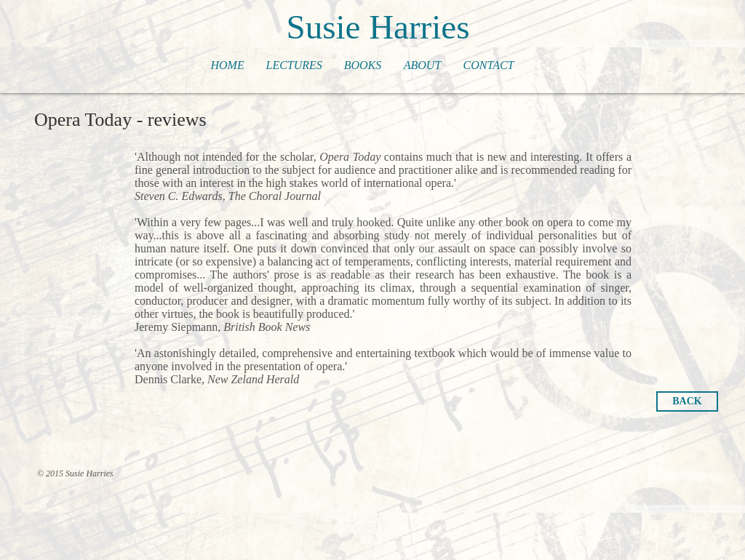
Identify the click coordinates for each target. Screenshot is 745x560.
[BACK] (687, 401)
